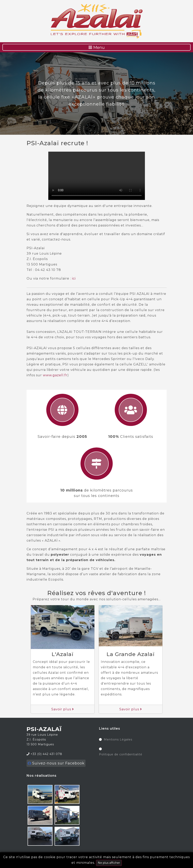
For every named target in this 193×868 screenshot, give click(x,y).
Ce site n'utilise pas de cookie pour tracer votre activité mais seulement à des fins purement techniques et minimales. (96, 861)
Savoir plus (63, 709)
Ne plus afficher (109, 863)
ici (74, 278)
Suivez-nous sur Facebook (56, 763)
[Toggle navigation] (96, 47)
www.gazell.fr (55, 375)
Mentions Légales (118, 740)
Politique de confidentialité (121, 755)
